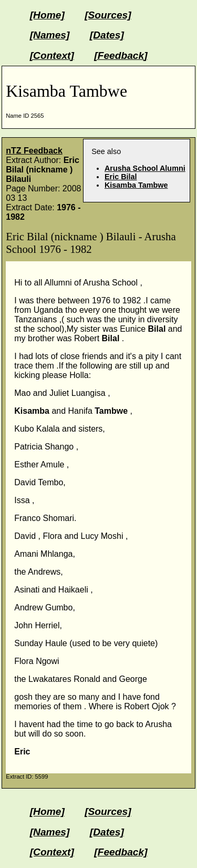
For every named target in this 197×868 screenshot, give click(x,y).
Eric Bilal (121, 177)
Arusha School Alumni (145, 168)
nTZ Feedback (34, 151)
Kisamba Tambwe (136, 185)
